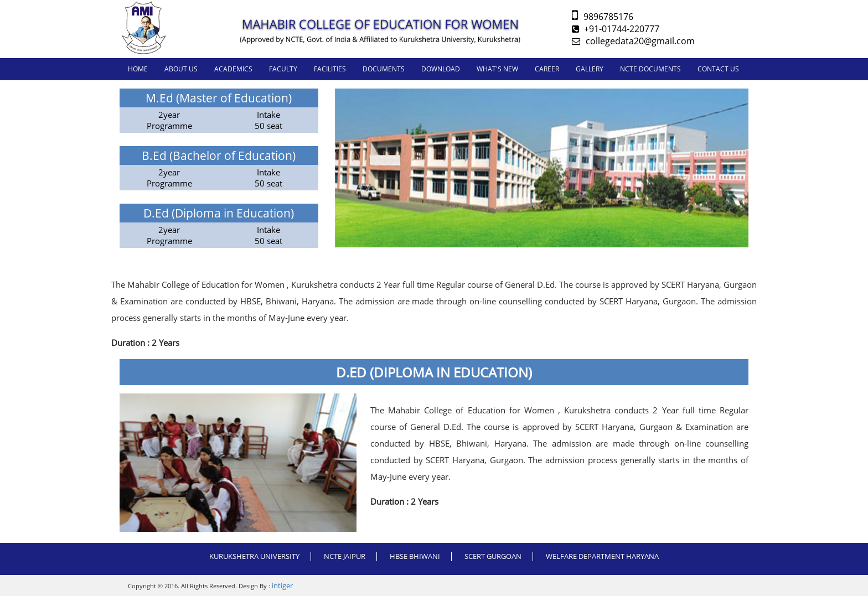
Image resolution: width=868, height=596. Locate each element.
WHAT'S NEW (497, 69)
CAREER (547, 69)
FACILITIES (330, 69)
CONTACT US (718, 69)
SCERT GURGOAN (493, 556)
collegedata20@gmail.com (633, 41)
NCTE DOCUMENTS (650, 69)
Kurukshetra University (254, 556)
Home (138, 69)
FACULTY (283, 69)
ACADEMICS (233, 69)
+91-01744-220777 (616, 29)
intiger (282, 585)
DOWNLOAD (441, 69)
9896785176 (603, 17)
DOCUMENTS (384, 69)
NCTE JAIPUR (345, 556)
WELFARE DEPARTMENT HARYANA (602, 556)
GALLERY (590, 69)
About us (181, 69)
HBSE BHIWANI (415, 556)
